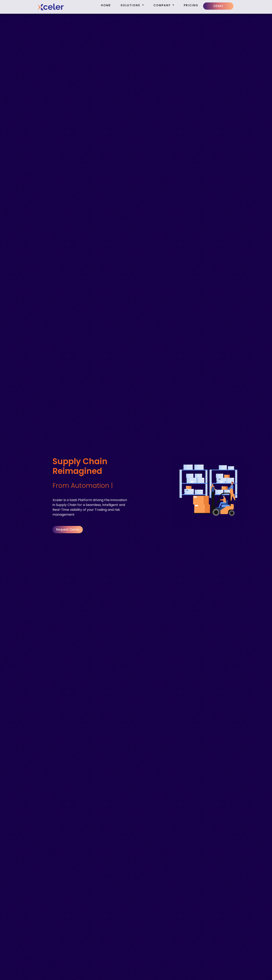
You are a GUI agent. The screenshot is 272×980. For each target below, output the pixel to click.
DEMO (218, 6)
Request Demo (68, 529)
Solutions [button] (131, 5)
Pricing (191, 5)
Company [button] (163, 5)
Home (106, 5)
